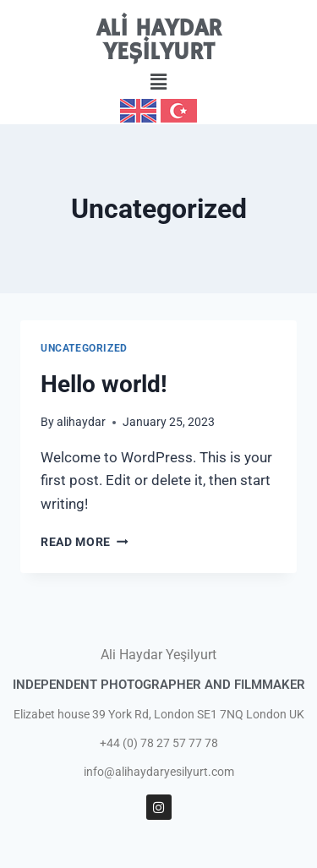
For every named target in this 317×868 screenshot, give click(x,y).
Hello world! (104, 384)
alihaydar (81, 422)
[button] (158, 82)
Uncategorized (84, 348)
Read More (85, 542)
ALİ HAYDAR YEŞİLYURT (159, 41)
